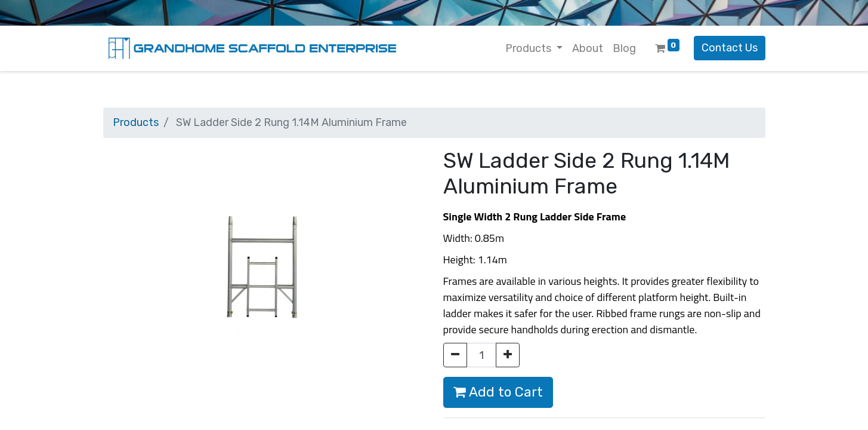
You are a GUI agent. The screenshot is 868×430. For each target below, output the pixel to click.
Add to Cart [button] (498, 392)
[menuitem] (588, 49)
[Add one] (508, 355)
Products (136, 122)
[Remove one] (455, 355)
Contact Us (730, 48)
